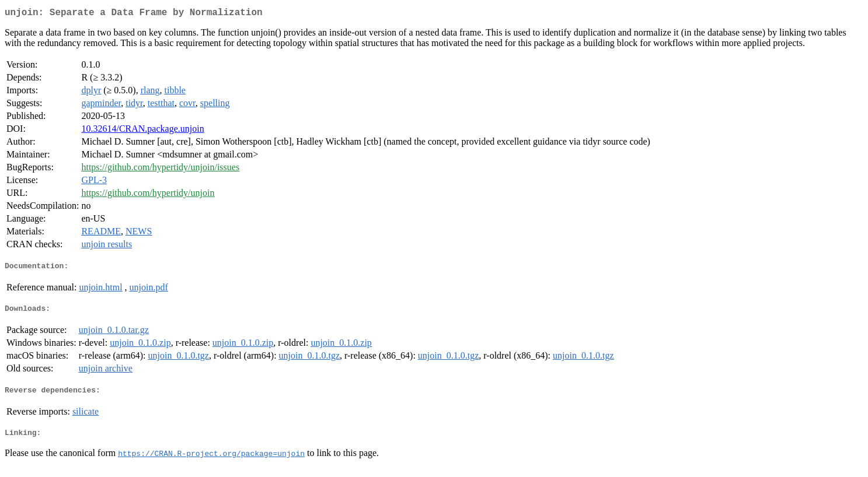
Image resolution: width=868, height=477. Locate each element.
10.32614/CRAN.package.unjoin (142, 131)
